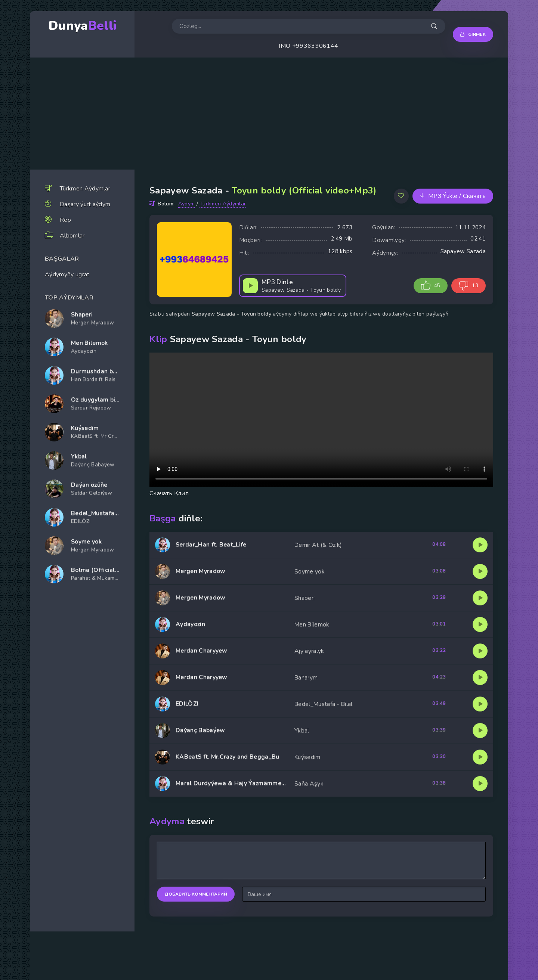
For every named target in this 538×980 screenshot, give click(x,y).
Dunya (82, 26)
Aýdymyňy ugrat (67, 275)
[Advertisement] (269, 114)
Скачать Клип (169, 493)
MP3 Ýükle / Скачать (453, 196)
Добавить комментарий (196, 894)
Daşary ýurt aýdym (85, 204)
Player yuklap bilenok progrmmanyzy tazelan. (321, 420)
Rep (65, 220)
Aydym (187, 204)
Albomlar (72, 236)
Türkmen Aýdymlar (85, 189)
